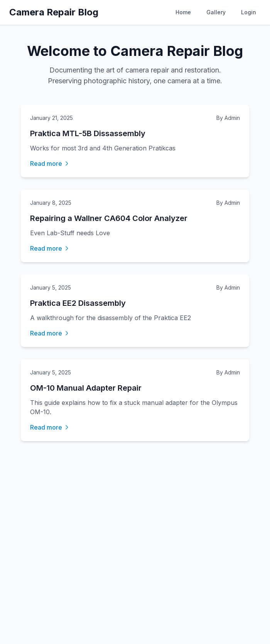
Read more (50, 164)
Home (183, 12)
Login (249, 12)
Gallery (216, 12)
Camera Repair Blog (54, 12)
